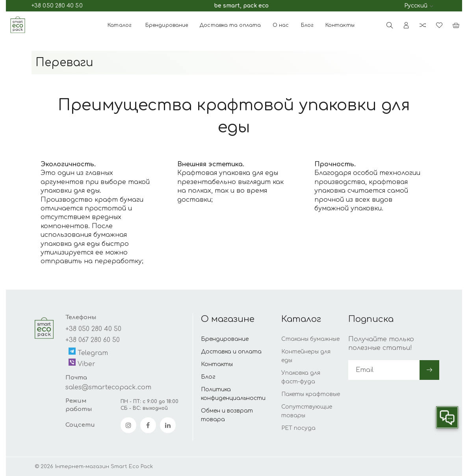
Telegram (88, 352)
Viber (82, 363)
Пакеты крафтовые (311, 394)
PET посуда (298, 428)
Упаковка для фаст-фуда (301, 377)
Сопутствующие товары (307, 411)
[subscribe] (384, 370)
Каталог (120, 25)
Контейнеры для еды (306, 356)
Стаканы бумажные (310, 339)
